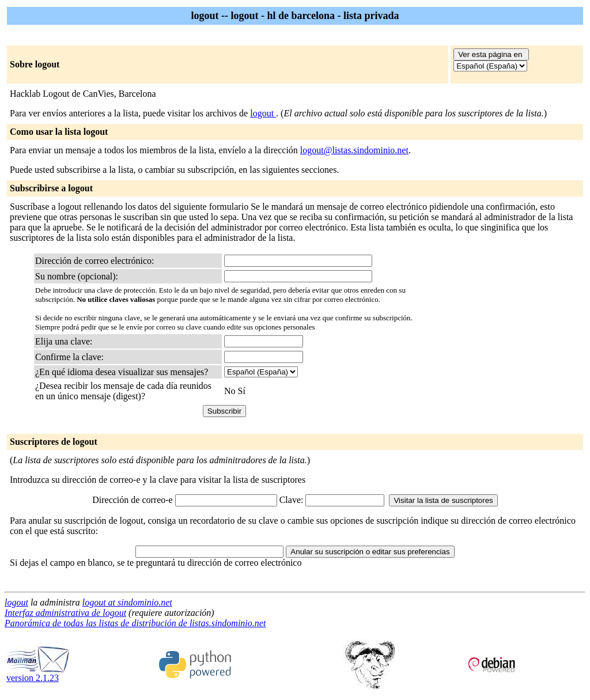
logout (263, 113)
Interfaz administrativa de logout (65, 613)
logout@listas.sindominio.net (354, 150)
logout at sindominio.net (127, 602)
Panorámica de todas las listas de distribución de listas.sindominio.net (135, 623)
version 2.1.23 (38, 674)
